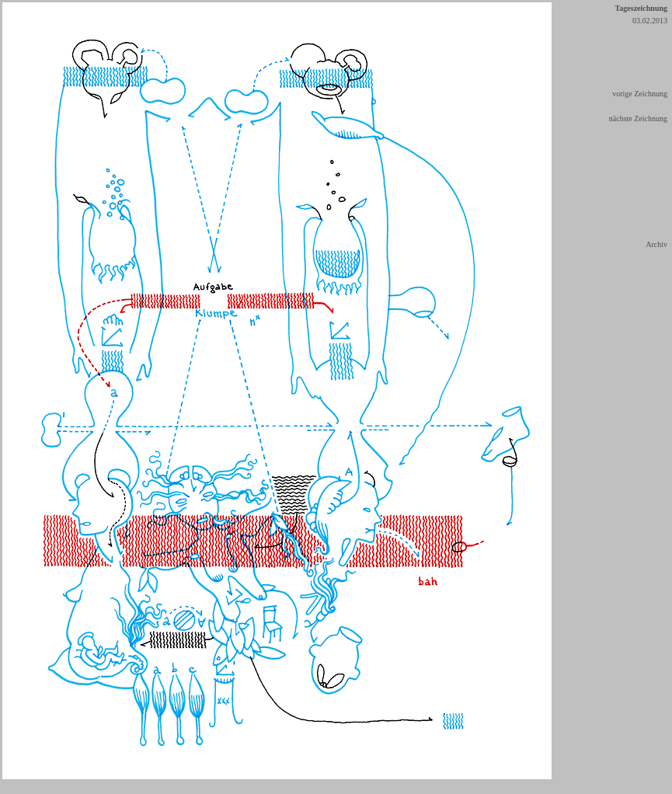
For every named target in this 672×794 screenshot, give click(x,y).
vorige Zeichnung (640, 94)
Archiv (656, 244)
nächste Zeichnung (638, 118)
